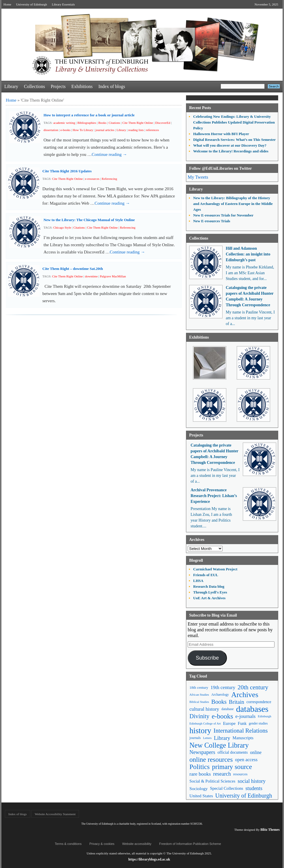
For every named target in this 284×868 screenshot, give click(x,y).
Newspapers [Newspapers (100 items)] (202, 752)
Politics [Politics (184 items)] (200, 767)
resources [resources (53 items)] (240, 774)
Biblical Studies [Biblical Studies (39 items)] (199, 702)
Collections (34, 86)
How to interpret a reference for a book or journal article (89, 115)
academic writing (64, 123)
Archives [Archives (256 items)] (245, 695)
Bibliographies (87, 123)
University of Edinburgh (32, 4)
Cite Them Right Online (138, 123)
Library (11, 86)
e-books (65, 130)
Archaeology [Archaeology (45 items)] (220, 695)
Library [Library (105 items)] (222, 738)
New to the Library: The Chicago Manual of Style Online (89, 220)
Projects (58, 86)
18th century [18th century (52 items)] (199, 687)
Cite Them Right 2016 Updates (67, 171)
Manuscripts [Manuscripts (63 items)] (243, 738)
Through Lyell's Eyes (210, 592)
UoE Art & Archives (209, 598)
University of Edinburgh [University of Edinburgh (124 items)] (244, 796)
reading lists (136, 130)
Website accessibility (137, 844)
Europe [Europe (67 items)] (229, 723)
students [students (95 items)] (254, 788)
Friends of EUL (206, 575)
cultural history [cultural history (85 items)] (204, 709)
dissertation (51, 130)
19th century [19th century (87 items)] (223, 687)
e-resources (92, 179)
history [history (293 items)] (200, 731)
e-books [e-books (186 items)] (222, 716)
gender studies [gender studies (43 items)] (258, 723)
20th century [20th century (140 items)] (253, 687)
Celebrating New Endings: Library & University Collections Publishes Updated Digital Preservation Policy (234, 122)
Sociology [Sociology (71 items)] (199, 788)
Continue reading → (109, 154)
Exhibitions (82, 86)
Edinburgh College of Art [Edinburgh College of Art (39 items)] (205, 724)
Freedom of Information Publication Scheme (190, 844)
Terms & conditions (68, 844)
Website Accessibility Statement (55, 814)
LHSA (198, 581)
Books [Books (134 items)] (219, 702)
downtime (91, 276)
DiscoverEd (163, 123)
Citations (114, 123)
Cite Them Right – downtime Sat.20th (73, 269)
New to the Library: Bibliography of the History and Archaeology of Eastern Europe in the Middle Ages (233, 204)
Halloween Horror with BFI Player (221, 134)
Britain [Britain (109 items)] (237, 702)
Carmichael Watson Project (215, 569)
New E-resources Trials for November (223, 215)
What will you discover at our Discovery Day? (230, 145)
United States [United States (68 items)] (201, 796)
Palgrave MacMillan (113, 276)
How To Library (83, 130)
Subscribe (207, 658)
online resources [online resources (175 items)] (211, 760)
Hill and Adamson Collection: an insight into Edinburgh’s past (248, 254)
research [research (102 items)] (222, 774)
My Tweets (198, 177)
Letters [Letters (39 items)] (207, 738)
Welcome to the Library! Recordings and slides (231, 151)
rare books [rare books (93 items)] (200, 774)
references (152, 130)
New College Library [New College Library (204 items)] (219, 745)
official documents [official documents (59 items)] (233, 752)
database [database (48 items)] (228, 709)
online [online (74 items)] (256, 752)
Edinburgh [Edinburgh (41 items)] (264, 716)
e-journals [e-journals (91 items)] (245, 716)
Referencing (110, 179)
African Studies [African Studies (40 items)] (199, 695)
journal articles (105, 130)
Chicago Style (62, 227)
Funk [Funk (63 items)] (242, 723)
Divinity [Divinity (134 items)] (199, 716)
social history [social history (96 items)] (252, 781)
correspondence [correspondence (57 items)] (259, 702)
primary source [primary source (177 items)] (232, 767)
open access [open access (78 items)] (246, 760)
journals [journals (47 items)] (195, 738)
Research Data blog (209, 586)
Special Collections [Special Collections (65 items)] (226, 788)
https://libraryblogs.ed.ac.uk (149, 859)
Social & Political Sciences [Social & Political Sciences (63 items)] (212, 781)
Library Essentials (63, 4)
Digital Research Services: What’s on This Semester (234, 140)
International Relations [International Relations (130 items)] (241, 731)
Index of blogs (112, 86)
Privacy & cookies (102, 844)
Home (7, 4)
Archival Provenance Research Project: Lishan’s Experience (214, 496)
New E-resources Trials (212, 221)
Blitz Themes (270, 830)
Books (102, 123)
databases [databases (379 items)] (252, 709)
